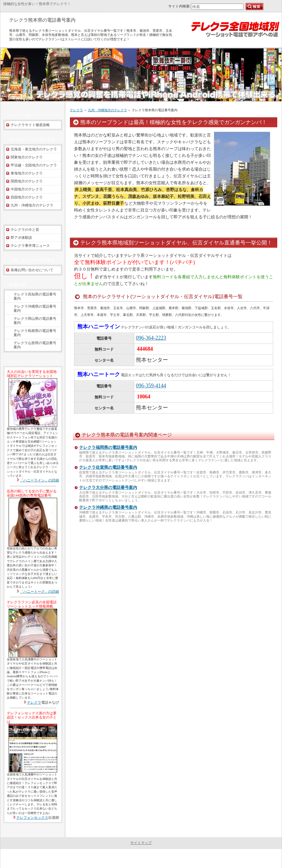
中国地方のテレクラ (27, 189)
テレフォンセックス (32, 818)
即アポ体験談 (21, 238)
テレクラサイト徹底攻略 (30, 125)
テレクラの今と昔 (25, 230)
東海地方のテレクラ (27, 173)
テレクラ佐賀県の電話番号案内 (108, 467)
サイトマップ (141, 843)
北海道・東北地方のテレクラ (34, 149)
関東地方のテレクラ (27, 157)
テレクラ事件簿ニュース (30, 246)
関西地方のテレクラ (27, 181)
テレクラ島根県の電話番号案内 (35, 333)
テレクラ (76, 110)
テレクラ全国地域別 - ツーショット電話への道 (140, 859)
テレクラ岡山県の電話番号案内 (35, 321)
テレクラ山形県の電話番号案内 (35, 345)
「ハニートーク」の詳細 (39, 592)
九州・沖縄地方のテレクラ (108, 110)
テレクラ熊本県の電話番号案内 (42, 20)
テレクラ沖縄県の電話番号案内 (108, 507)
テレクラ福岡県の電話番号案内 (108, 447)
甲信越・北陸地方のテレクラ (34, 165)
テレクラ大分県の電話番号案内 (108, 488)
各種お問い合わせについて (32, 270)
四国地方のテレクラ (27, 197)
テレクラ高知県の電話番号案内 (35, 296)
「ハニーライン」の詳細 (39, 480)
